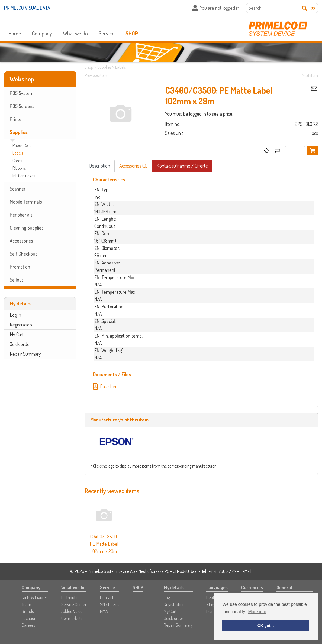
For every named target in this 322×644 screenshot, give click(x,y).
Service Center (74, 604)
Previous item (96, 75)
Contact (107, 597)
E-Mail (246, 571)
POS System (22, 93)
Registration (21, 325)
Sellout (17, 280)
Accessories (21, 241)
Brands (28, 611)
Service (107, 33)
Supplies (19, 132)
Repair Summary (25, 354)
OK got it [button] (266, 626)
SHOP (132, 33)
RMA (104, 611)
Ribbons (19, 168)
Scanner (18, 189)
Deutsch (213, 597)
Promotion (20, 267)
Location (29, 618)
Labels (18, 153)
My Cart (17, 334)
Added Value (72, 611)
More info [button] (257, 612)
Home (15, 33)
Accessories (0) (133, 166)
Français (213, 611)
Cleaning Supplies (27, 228)
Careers (28, 625)
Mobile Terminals (26, 202)
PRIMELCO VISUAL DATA (27, 8)
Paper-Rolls (22, 145)
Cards (17, 161)
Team (26, 604)
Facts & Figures (35, 597)
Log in (15, 315)
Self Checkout (23, 254)
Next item (310, 75)
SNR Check (110, 604)
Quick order (20, 344)
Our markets (72, 618)
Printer (16, 119)
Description (100, 166)
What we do (75, 33)
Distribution (71, 597)
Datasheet (106, 386)
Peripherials (21, 215)
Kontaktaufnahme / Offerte (182, 166)
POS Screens (22, 106)
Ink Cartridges (24, 176)
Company (42, 33)
